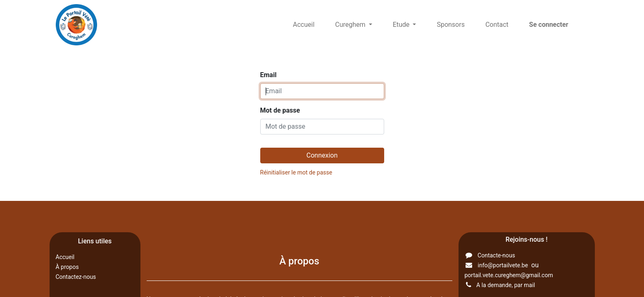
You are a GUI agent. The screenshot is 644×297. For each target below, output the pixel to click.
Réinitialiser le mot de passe (296, 172)
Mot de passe (280, 110)
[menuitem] (304, 25)
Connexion (322, 155)
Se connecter (549, 25)
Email (269, 75)
